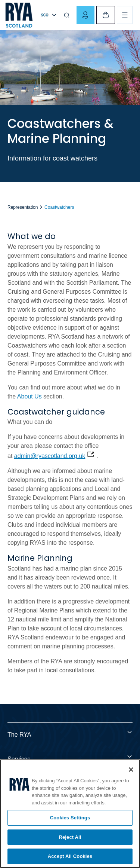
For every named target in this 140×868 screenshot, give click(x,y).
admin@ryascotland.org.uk (50, 456)
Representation (23, 207)
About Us (29, 396)
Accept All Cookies (70, 856)
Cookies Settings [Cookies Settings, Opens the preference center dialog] (70, 818)
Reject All (70, 837)
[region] (70, 814)
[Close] (131, 770)
